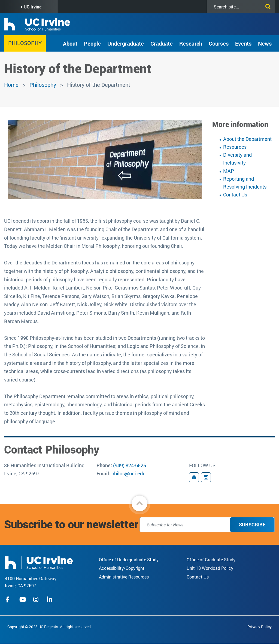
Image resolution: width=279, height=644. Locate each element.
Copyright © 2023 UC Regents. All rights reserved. (50, 627)
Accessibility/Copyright (122, 568)
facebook (9, 600)
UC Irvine (33, 7)
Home (11, 85)
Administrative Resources (124, 577)
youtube (23, 600)
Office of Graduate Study (211, 560)
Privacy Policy (260, 627)
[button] (139, 503)
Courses (219, 43)
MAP (229, 171)
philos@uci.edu (128, 473)
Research (191, 43)
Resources (235, 147)
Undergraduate (126, 43)
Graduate (162, 43)
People (92, 43)
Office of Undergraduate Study (129, 560)
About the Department (247, 139)
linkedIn (50, 600)
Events (243, 43)
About (70, 43)
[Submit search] (267, 5)
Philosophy (25, 43)
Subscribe (252, 524)
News (265, 43)
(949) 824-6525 (130, 465)
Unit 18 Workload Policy (210, 568)
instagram (37, 600)
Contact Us (235, 195)
